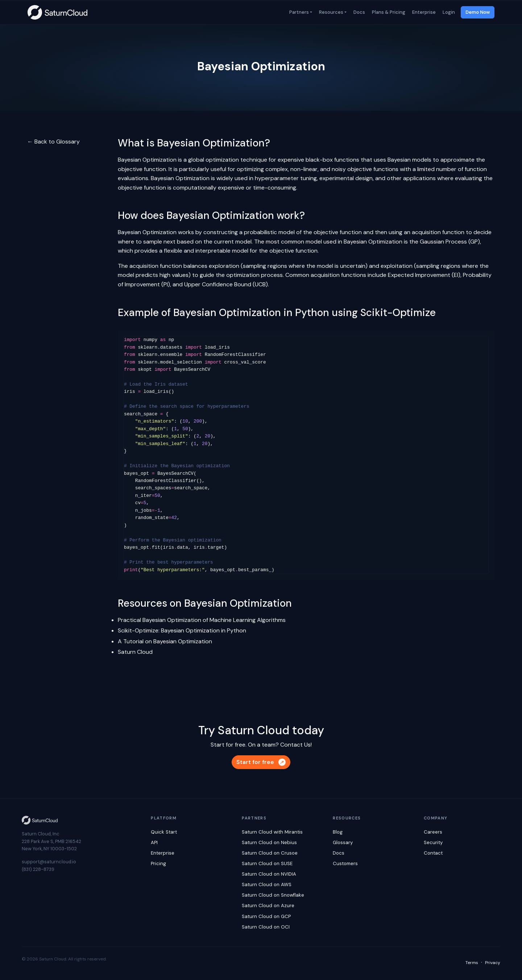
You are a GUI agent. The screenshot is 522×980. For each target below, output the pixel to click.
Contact (433, 853)
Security (433, 842)
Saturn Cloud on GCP (266, 916)
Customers (345, 863)
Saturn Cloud (135, 652)
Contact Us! (296, 745)
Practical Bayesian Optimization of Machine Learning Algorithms (202, 620)
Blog (338, 832)
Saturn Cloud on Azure (268, 906)
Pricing (158, 863)
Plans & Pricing (388, 12)
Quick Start (164, 832)
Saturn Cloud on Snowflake (273, 895)
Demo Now (478, 12)
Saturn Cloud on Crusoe (270, 853)
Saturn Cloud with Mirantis (272, 832)
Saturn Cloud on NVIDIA (269, 874)
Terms (472, 963)
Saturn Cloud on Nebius (269, 842)
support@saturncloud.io (49, 862)
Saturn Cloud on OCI (266, 927)
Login (448, 12)
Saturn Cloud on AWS (267, 885)
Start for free (261, 762)
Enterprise (423, 12)
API (154, 842)
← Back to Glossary (53, 142)
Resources (331, 12)
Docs (359, 12)
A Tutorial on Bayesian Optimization (165, 641)
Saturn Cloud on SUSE (267, 863)
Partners (299, 12)
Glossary (343, 842)
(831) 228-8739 (38, 869)
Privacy (493, 963)
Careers (433, 832)
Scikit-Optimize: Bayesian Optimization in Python (182, 630)
